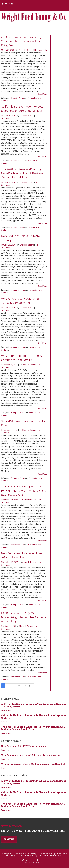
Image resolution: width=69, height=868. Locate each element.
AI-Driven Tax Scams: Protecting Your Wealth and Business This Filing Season (21, 41)
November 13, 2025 (10, 499)
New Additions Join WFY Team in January (24, 746)
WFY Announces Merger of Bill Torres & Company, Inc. (31, 755)
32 (19, 686)
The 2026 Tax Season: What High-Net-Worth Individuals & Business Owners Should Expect (22, 173)
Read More (42, 94)
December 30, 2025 (10, 365)
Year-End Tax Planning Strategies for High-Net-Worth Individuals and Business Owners (24, 491)
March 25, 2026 (8, 50)
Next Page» (28, 686)
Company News (18, 290)
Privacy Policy (23, 860)
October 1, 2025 (8, 626)
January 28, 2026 (8, 115)
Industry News (18, 98)
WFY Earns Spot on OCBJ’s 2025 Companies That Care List (33, 764)
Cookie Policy (33, 860)
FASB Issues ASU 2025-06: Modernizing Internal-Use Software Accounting (24, 617)
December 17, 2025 (10, 430)
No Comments (41, 50)
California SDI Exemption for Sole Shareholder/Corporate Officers (33, 717)
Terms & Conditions (44, 860)
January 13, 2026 (8, 307)
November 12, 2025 (10, 562)
